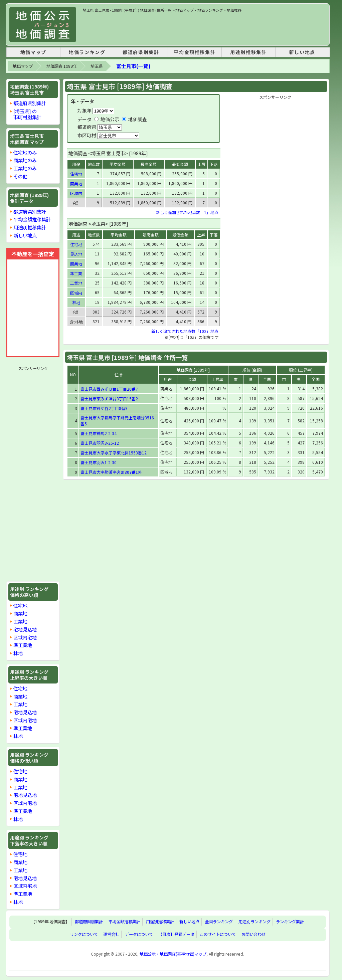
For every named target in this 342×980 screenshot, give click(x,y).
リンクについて (84, 935)
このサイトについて (218, 935)
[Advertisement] (204, 28)
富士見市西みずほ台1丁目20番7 (109, 389)
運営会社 (111, 935)
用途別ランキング (254, 922)
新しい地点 (302, 52)
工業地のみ (25, 168)
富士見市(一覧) (133, 66)
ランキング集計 (290, 922)
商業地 (20, 613)
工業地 (20, 621)
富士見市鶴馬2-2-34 (99, 433)
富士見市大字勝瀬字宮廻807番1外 (111, 472)
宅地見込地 (25, 629)
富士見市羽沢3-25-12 (100, 443)
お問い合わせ (253, 935)
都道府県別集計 (141, 52)
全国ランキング (219, 922)
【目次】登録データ (176, 935)
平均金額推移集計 (195, 52)
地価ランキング (87, 52)
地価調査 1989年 (62, 66)
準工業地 (23, 645)
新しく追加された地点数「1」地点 (187, 212)
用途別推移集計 (248, 52)
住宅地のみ (25, 152)
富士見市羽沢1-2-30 (99, 462)
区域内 (76, 193)
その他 (20, 176)
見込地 (76, 254)
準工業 (76, 273)
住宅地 (20, 606)
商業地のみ (25, 160)
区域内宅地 (25, 637)
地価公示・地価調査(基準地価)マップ (173, 954)
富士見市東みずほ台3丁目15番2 (109, 399)
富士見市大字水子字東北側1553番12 (114, 453)
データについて (139, 935)
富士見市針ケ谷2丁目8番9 (104, 408)
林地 (18, 653)
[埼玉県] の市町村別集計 (27, 114)
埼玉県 (97, 66)
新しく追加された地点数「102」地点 (185, 331)
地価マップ (33, 52)
